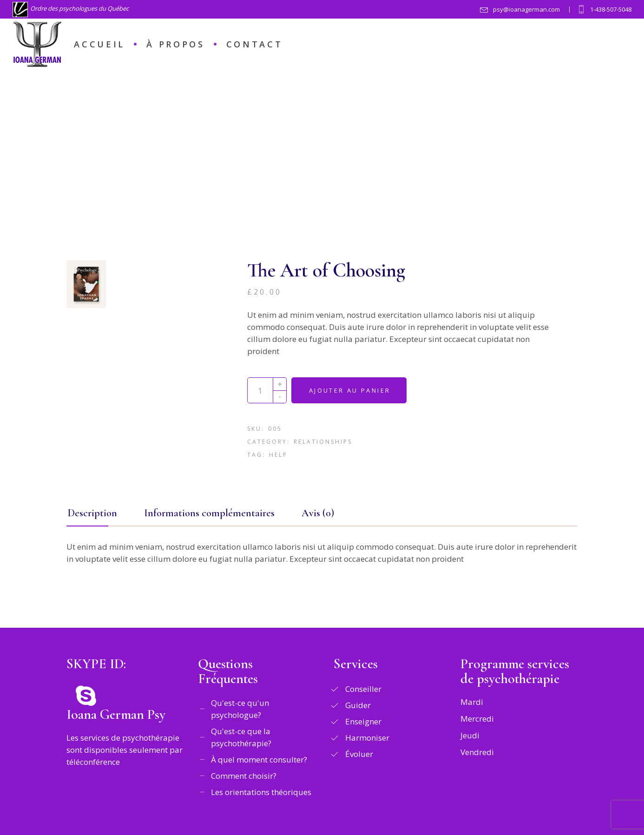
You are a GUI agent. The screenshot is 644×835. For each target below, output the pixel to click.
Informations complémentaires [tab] (209, 513)
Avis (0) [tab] (318, 513)
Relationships (323, 442)
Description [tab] (92, 513)
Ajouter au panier (350, 390)
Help (278, 455)
